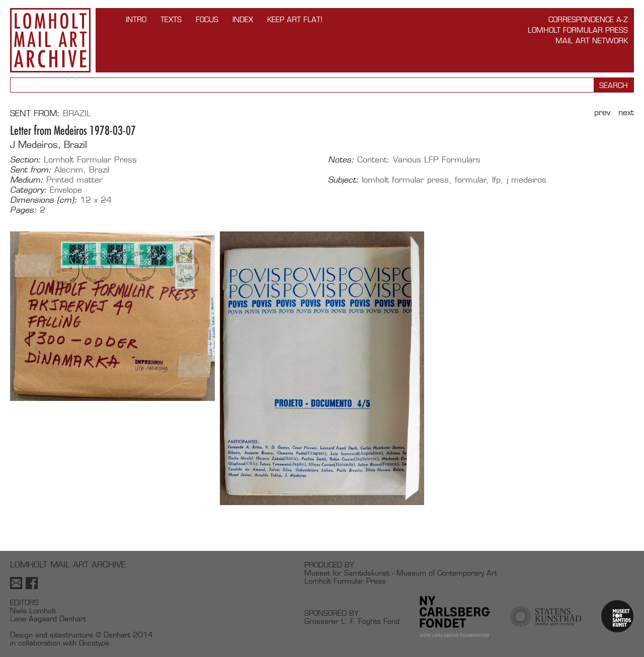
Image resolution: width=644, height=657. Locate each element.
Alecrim (69, 170)
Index (243, 19)
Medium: (27, 180)
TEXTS (171, 19)
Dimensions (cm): (44, 200)
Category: (28, 190)
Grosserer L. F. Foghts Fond (352, 621)
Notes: (341, 160)
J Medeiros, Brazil (49, 145)
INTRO (136, 19)
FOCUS (207, 19)
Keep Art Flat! (295, 19)
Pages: (23, 210)
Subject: (343, 180)
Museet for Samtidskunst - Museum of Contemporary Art (401, 573)
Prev (602, 112)
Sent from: (31, 170)
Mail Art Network (592, 40)
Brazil (77, 113)
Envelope (66, 190)
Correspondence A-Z (588, 19)
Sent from (33, 113)
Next (626, 112)
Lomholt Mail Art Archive (50, 40)
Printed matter (74, 180)
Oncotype (94, 643)
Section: (25, 160)
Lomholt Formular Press (578, 30)
